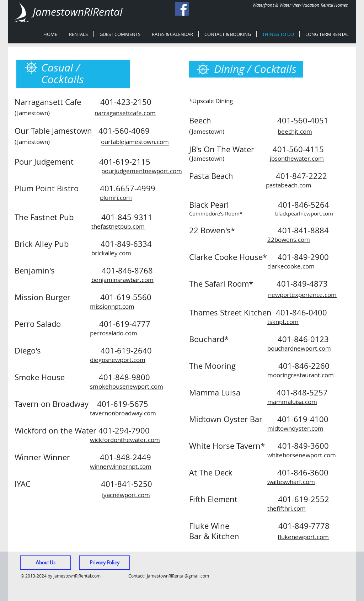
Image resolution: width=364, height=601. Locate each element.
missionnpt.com (112, 306)
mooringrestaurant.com (301, 375)
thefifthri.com (287, 508)
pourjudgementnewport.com (142, 171)
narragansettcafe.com (125, 113)
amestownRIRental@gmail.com (178, 576)
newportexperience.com (302, 295)
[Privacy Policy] (105, 563)
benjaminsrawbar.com (122, 280)
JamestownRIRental (78, 12)
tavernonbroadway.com (123, 413)
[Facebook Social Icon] (182, 9)
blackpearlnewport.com (304, 213)
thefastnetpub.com (118, 226)
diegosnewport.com (118, 360)
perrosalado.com (114, 333)
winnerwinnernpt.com (121, 466)
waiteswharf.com (291, 482)
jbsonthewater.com (297, 158)
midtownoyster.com (295, 428)
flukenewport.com (303, 537)
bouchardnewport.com (299, 348)
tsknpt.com (283, 322)
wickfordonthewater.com (125, 440)
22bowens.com (289, 240)
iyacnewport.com (126, 495)
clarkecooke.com (291, 266)
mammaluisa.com (292, 402)
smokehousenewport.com (127, 386)
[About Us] (45, 563)
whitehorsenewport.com (302, 455)
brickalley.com (111, 253)
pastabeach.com (289, 185)
